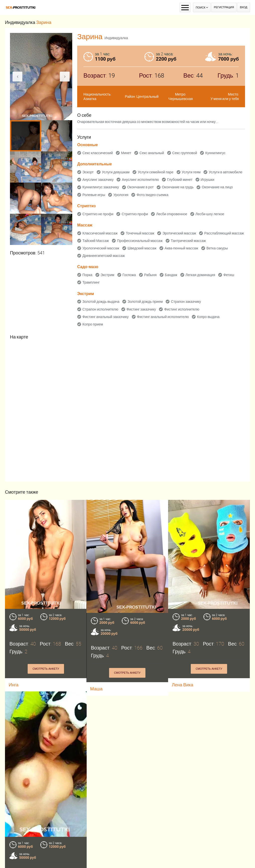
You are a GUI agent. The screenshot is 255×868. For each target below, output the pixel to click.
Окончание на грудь (178, 187)
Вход (244, 7)
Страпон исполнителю (100, 309)
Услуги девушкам (116, 172)
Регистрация (224, 7)
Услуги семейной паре (156, 172)
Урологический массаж (101, 248)
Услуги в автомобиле (225, 172)
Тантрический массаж (188, 241)
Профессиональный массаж (140, 241)
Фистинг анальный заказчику (106, 317)
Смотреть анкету (46, 669)
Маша (96, 689)
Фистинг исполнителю (182, 309)
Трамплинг (91, 282)
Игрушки (208, 180)
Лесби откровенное (172, 214)
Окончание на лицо (217, 187)
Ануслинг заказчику (98, 180)
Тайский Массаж (96, 241)
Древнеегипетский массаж (104, 256)
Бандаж (171, 275)
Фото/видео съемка (152, 195)
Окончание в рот (140, 187)
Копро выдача (208, 317)
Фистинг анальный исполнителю (163, 317)
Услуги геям (191, 172)
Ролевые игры (94, 195)
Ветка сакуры (217, 248)
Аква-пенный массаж (181, 248)
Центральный (148, 97)
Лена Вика (183, 685)
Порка (87, 275)
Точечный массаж (140, 233)
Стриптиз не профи (98, 214)
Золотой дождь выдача (101, 302)
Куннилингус (215, 153)
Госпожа (129, 275)
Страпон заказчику (186, 302)
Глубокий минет (180, 180)
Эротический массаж (179, 233)
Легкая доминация (200, 275)
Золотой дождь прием (145, 302)
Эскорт (88, 172)
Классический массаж (100, 233)
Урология (121, 195)
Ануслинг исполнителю (140, 180)
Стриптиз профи (135, 214)
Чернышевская (181, 99)
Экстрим (107, 275)
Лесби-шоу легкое (210, 214)
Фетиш (229, 275)
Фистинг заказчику (141, 309)
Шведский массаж (142, 248)
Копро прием (93, 324)
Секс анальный (152, 153)
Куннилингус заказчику (101, 187)
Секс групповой (185, 153)
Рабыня (150, 275)
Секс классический (98, 153)
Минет (126, 153)
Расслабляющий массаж (224, 233)
